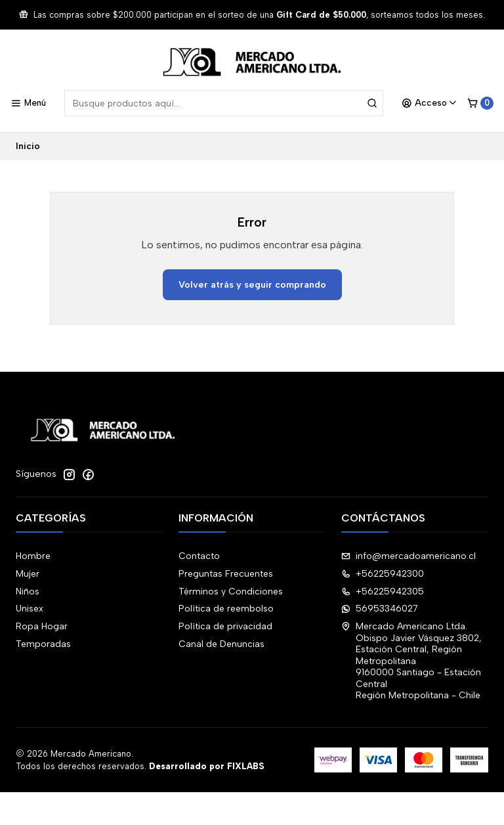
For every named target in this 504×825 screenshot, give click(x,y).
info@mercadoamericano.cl (409, 556)
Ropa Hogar (42, 626)
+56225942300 (383, 574)
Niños (28, 591)
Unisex (30, 609)
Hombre (33, 556)
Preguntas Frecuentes (226, 574)
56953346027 (380, 609)
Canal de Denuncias (221, 644)
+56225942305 (383, 591)
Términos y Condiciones (231, 591)
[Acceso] (430, 103)
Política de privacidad (225, 626)
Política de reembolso (226, 609)
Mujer (28, 574)
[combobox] (224, 103)
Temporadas (43, 644)
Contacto (199, 556)
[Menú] (28, 103)
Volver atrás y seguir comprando (252, 284)
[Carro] (480, 103)
